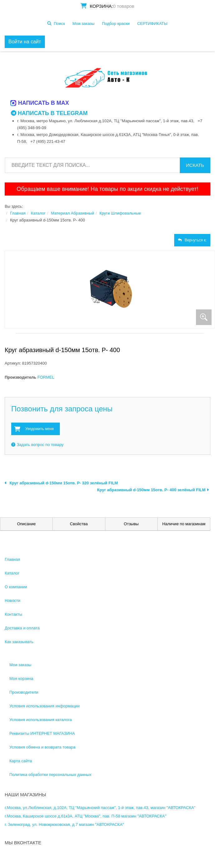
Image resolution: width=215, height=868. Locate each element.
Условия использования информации (45, 706)
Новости (12, 601)
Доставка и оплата (22, 628)
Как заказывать (19, 642)
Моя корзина (21, 679)
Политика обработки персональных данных (50, 775)
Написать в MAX (40, 103)
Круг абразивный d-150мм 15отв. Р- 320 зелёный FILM (61, 483)
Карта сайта (21, 761)
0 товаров (124, 6)
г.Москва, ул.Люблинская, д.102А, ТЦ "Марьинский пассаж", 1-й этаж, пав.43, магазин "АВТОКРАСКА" (100, 808)
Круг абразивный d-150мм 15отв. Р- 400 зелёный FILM (153, 490)
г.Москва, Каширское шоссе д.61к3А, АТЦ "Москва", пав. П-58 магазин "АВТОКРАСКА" (86, 816)
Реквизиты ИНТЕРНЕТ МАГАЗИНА (42, 733)
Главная (18, 213)
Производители (24, 692)
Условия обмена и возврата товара (42, 747)
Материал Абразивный (72, 213)
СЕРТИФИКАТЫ (152, 24)
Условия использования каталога (41, 720)
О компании (16, 587)
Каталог (38, 213)
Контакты (13, 614)
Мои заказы (84, 24)
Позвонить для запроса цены (62, 409)
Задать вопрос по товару (37, 445)
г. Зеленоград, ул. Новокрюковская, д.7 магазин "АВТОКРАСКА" (64, 824)
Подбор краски (116, 24)
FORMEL (46, 377)
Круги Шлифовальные (120, 213)
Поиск (59, 24)
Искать (195, 165)
